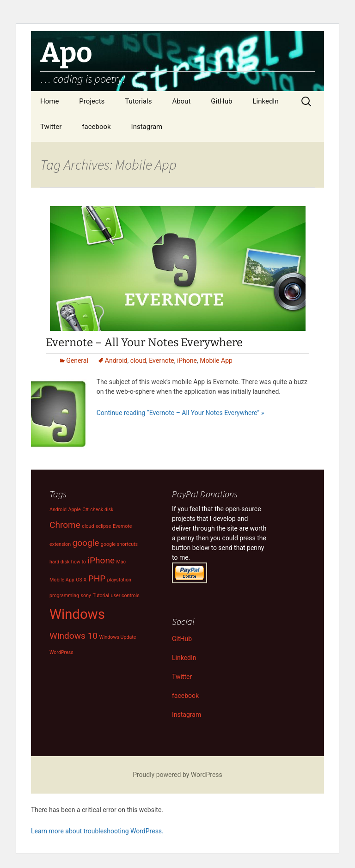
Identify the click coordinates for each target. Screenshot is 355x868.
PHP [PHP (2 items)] (97, 578)
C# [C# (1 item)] (86, 510)
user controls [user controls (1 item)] (125, 596)
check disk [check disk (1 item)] (102, 510)
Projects (92, 101)
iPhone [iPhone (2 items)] (101, 560)
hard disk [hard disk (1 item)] (59, 562)
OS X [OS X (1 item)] (81, 580)
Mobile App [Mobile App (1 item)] (62, 580)
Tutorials (138, 101)
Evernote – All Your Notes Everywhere (144, 342)
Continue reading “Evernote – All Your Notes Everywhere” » (181, 413)
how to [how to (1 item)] (79, 562)
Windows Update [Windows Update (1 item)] (117, 637)
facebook (96, 127)
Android (116, 361)
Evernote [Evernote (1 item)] (122, 526)
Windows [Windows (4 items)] (77, 614)
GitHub (221, 101)
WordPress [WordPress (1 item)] (61, 652)
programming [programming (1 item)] (64, 596)
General (77, 361)
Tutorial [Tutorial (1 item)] (101, 596)
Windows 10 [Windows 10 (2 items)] (73, 636)
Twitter (51, 127)
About (181, 101)
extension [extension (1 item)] (60, 544)
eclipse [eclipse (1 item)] (104, 526)
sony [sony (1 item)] (86, 596)
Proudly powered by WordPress (177, 775)
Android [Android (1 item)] (58, 510)
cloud (138, 361)
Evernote (161, 361)
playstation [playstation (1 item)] (119, 580)
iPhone (187, 361)
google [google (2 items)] (86, 543)
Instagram (147, 127)
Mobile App (216, 361)
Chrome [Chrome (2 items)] (65, 525)
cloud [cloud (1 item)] (88, 526)
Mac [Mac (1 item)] (121, 562)
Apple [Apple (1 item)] (75, 510)
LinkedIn (265, 101)
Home (49, 101)
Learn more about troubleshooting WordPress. (97, 831)
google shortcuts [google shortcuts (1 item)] (119, 544)
